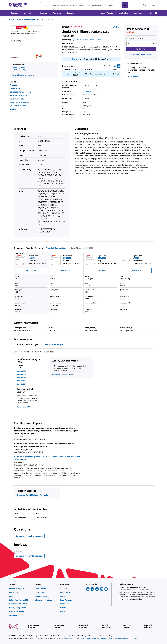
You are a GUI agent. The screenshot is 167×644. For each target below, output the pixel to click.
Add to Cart (141, 49)
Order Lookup (123, 13)
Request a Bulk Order (141, 54)
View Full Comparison (56, 248)
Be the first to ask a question (29, 536)
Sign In (75, 59)
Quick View (31, 271)
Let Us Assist (132, 76)
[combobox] (84, 5)
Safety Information (19, 95)
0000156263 (21, 378)
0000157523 (21, 381)
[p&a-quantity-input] (141, 44)
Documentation (17, 99)
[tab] (14, 19)
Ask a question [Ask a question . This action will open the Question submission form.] (96, 40)
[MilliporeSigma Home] (18, 5)
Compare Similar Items (20, 92)
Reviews (14, 109)
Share (117, 27)
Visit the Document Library (63, 375)
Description (15, 88)
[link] (21, 588)
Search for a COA (23, 407)
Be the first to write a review (30, 556)
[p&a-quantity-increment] (154, 44)
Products (12, 19)
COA (15, 69)
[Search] (125, 5)
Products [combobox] (45, 5)
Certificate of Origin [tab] (53, 344)
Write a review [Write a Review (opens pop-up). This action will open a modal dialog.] (82, 40)
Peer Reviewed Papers (20, 102)
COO (23, 69)
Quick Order (137, 13)
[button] (107, 13)
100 (84, 112)
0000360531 (21, 371)
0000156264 (21, 384)
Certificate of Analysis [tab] (27, 344)
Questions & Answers (20, 106)
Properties (15, 85)
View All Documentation (23, 75)
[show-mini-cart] (152, 13)
